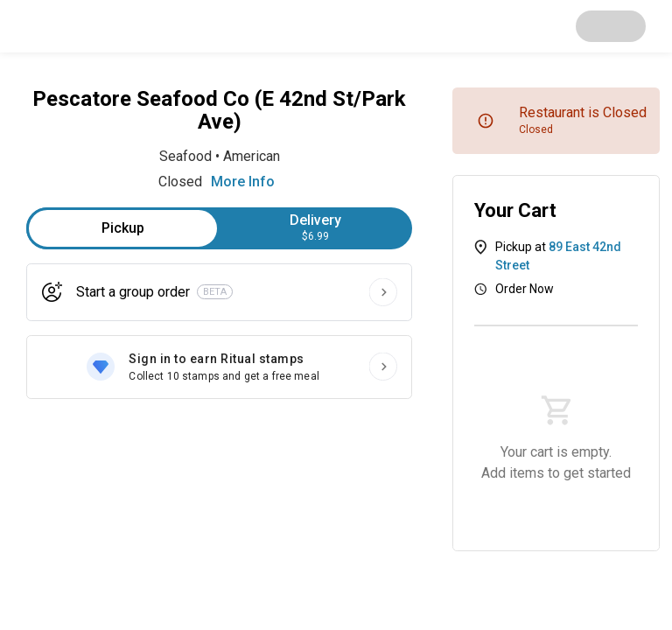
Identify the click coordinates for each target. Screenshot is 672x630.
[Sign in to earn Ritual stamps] (219, 367)
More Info (243, 182)
